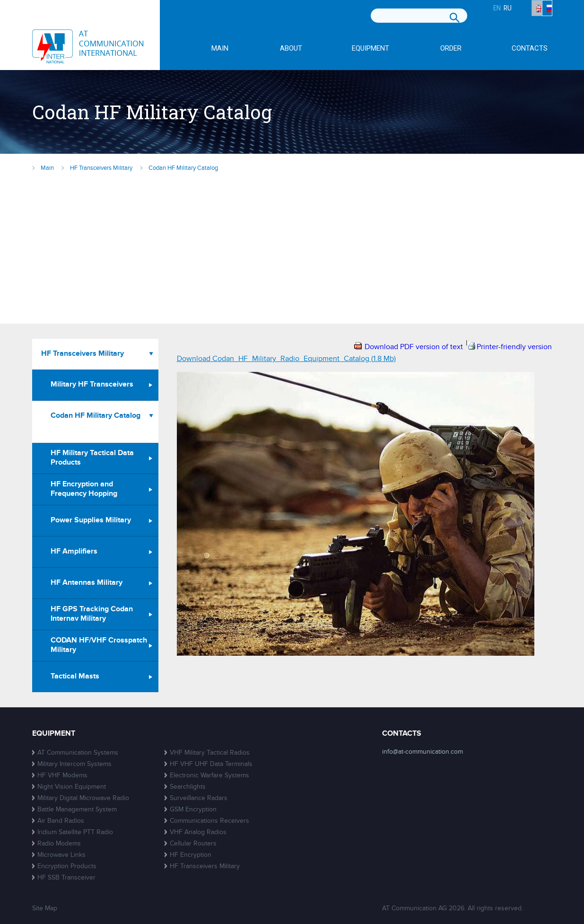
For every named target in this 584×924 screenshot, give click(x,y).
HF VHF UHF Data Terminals (211, 764)
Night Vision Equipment (72, 787)
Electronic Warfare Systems (209, 775)
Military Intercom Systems (74, 764)
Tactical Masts (75, 676)
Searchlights (188, 787)
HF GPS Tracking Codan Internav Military (92, 614)
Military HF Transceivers (92, 384)
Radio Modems (59, 843)
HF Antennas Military (87, 583)
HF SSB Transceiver (66, 877)
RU (543, 18)
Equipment (370, 49)
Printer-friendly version (514, 347)
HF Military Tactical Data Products (92, 458)
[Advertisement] (292, 245)
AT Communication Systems (78, 752)
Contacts (530, 49)
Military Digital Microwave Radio (83, 798)
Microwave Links (61, 855)
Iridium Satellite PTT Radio (75, 832)
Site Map (45, 908)
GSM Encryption (193, 809)
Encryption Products (67, 866)
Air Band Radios (61, 821)
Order (451, 49)
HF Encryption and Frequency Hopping (84, 489)
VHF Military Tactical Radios (210, 752)
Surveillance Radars (199, 798)
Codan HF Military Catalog (96, 416)
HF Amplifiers (74, 551)
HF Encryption (191, 855)
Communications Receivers (209, 821)
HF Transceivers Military (83, 354)
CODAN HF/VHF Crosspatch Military (99, 645)
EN (514, 18)
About (291, 49)
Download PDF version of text (414, 347)
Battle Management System (77, 809)
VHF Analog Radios (198, 832)
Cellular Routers (193, 843)
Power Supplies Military (91, 520)
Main (220, 49)
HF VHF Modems (62, 775)
